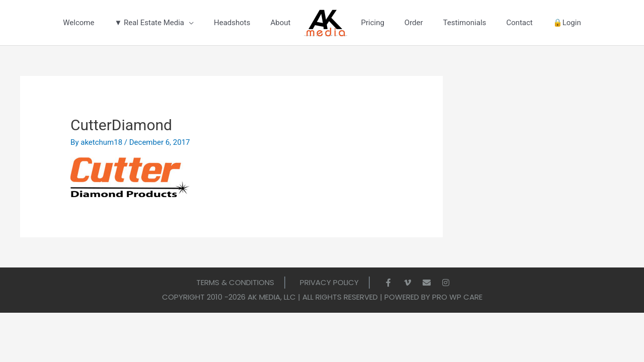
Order (414, 23)
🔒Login (567, 23)
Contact (519, 23)
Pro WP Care (457, 297)
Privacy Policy (329, 282)
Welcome (78, 23)
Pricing (372, 23)
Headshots (232, 23)
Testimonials (465, 23)
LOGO (326, 24)
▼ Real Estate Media (149, 23)
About (280, 23)
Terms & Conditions (235, 282)
